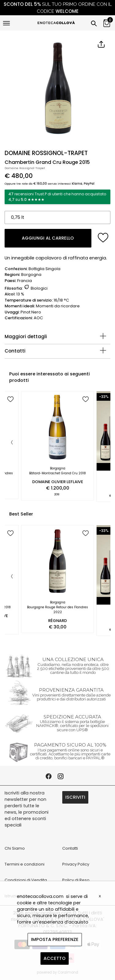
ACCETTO (55, 958)
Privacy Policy (76, 864)
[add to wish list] (103, 238)
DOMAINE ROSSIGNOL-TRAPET (46, 153)
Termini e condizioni (25, 864)
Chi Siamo (15, 848)
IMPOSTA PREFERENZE (55, 939)
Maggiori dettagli (26, 336)
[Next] (103, 443)
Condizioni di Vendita (26, 880)
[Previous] (12, 443)
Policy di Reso (76, 880)
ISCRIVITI (75, 797)
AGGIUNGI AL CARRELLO (48, 238)
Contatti (15, 351)
